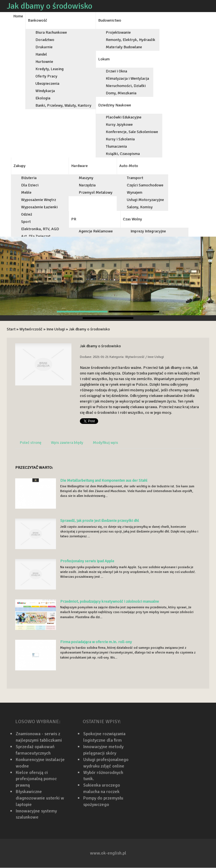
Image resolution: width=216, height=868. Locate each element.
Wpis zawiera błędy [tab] (67, 443)
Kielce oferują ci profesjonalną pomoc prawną (36, 779)
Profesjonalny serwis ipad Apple (87, 561)
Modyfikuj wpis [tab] (105, 443)
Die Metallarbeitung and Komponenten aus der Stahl (104, 480)
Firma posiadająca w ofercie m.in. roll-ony (96, 642)
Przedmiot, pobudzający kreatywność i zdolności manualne (110, 601)
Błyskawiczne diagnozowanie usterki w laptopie (40, 798)
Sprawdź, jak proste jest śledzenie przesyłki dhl (100, 521)
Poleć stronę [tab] (31, 443)
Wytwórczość (31, 329)
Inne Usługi (56, 329)
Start (11, 329)
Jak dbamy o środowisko (89, 329)
